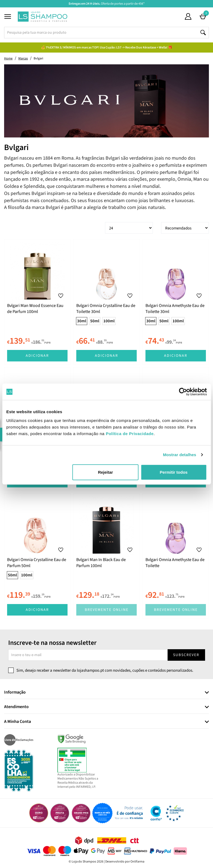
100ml (109, 321)
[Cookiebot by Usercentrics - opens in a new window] (183, 392)
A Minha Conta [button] (17, 722)
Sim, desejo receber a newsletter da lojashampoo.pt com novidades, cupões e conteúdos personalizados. (105, 670)
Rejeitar (105, 472)
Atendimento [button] (16, 707)
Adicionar (37, 356)
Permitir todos (174, 472)
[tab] (106, 693)
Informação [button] (15, 692)
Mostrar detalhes (180, 455)
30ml (82, 321)
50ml (95, 321)
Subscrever (186, 655)
